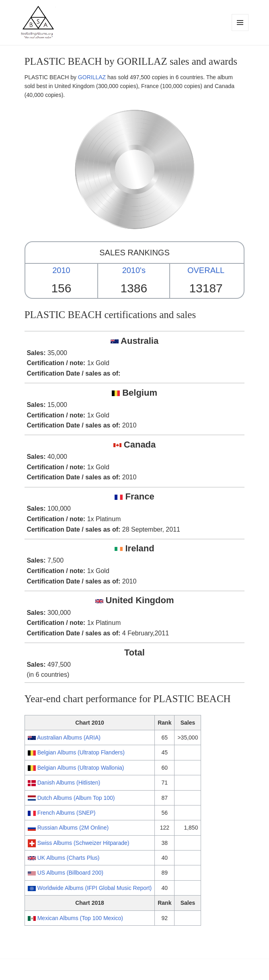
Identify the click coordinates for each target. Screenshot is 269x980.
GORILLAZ (92, 77)
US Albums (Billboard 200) (70, 873)
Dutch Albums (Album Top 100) (76, 798)
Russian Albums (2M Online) (73, 828)
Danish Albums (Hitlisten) (69, 783)
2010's (134, 270)
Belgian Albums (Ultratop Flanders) (81, 752)
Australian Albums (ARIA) (69, 738)
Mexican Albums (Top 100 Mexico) (80, 918)
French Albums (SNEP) (67, 813)
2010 (61, 270)
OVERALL (206, 270)
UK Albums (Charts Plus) (69, 858)
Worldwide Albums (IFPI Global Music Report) (95, 888)
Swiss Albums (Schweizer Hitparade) (83, 843)
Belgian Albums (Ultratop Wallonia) (81, 768)
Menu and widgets (240, 31)
